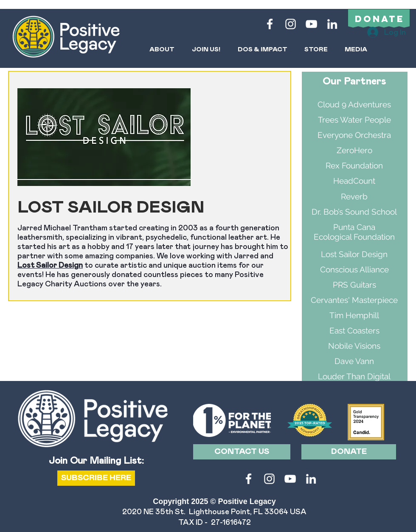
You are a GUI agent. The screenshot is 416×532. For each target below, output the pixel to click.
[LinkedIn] (332, 24)
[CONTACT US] (242, 452)
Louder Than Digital (354, 376)
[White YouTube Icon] (311, 24)
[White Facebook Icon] (270, 24)
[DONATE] (349, 452)
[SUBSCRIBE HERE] (96, 478)
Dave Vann (354, 361)
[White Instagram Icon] (291, 24)
